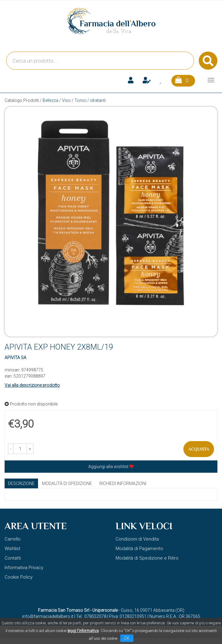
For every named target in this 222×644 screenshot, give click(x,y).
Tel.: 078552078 (91, 616)
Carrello (13, 539)
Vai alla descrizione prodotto (32, 385)
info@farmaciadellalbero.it (48, 616)
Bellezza (50, 100)
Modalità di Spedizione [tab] (67, 483)
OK (127, 638)
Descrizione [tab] (21, 483)
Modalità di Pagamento (139, 549)
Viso (66, 100)
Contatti (13, 558)
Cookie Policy (19, 577)
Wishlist (12, 549)
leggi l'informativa (83, 631)
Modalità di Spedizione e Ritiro (147, 558)
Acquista (199, 449)
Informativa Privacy (24, 568)
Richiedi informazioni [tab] (123, 483)
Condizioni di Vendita (137, 539)
